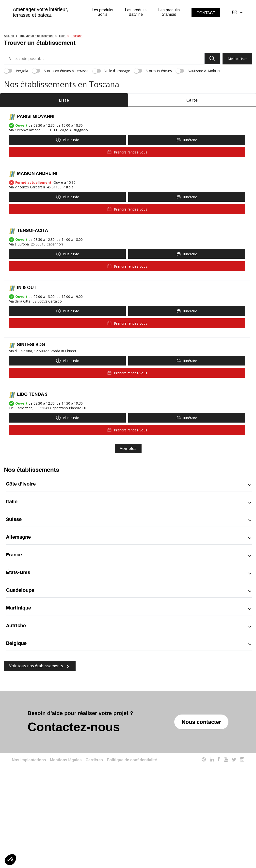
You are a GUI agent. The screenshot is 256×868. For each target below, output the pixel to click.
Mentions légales (66, 828)
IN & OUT (27, 356)
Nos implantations (29, 828)
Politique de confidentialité (132, 828)
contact (206, 13)
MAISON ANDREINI (37, 242)
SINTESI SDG (31, 413)
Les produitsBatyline (136, 12)
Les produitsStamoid (169, 12)
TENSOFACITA (32, 299)
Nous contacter (201, 790)
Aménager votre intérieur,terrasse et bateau (40, 12)
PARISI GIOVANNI (36, 185)
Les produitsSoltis (103, 12)
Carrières (94, 828)
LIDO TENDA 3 (32, 463)
